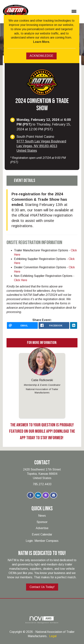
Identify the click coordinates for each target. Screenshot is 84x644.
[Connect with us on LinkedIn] (38, 495)
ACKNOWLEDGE (41, 56)
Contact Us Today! (42, 587)
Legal (53, 636)
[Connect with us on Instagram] (46, 495)
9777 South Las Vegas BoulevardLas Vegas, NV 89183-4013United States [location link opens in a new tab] (41, 146)
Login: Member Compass (42, 541)
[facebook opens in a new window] (54, 325)
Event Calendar (42, 534)
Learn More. (42, 42)
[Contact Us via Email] (54, 495)
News (42, 516)
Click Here (21, 280)
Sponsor (42, 522)
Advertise (42, 528)
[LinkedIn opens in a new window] (74, 325)
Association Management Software (42, 620)
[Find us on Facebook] (30, 495)
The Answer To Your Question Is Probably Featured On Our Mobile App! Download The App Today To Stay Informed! (42, 431)
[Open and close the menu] (54, 12)
